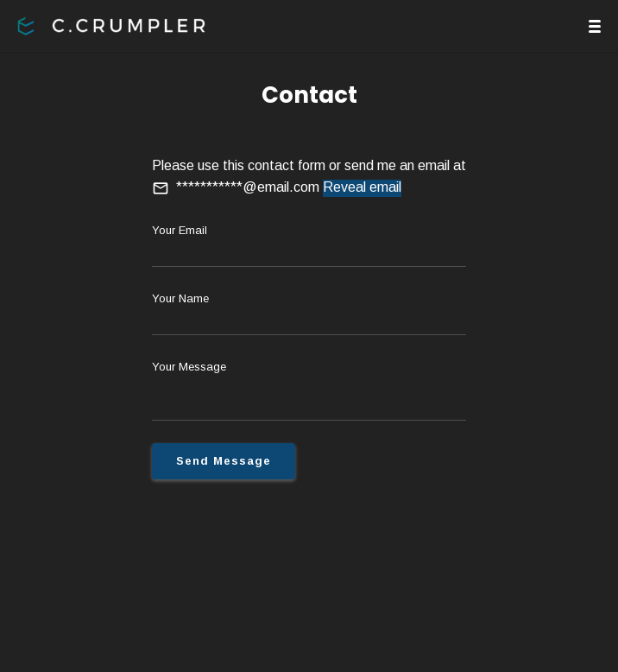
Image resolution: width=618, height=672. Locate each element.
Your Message (189, 367)
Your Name (180, 298)
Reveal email (362, 187)
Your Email (180, 230)
